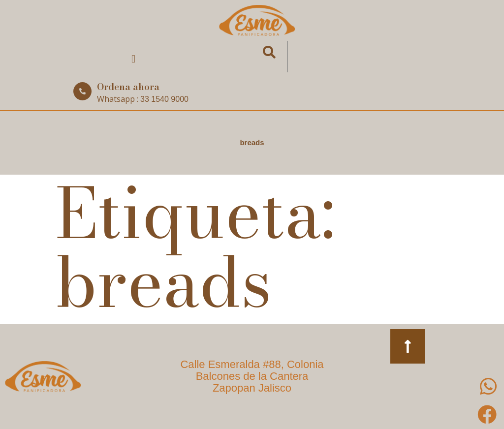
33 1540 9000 (164, 99)
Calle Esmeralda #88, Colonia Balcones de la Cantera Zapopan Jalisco (252, 376)
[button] (133, 59)
